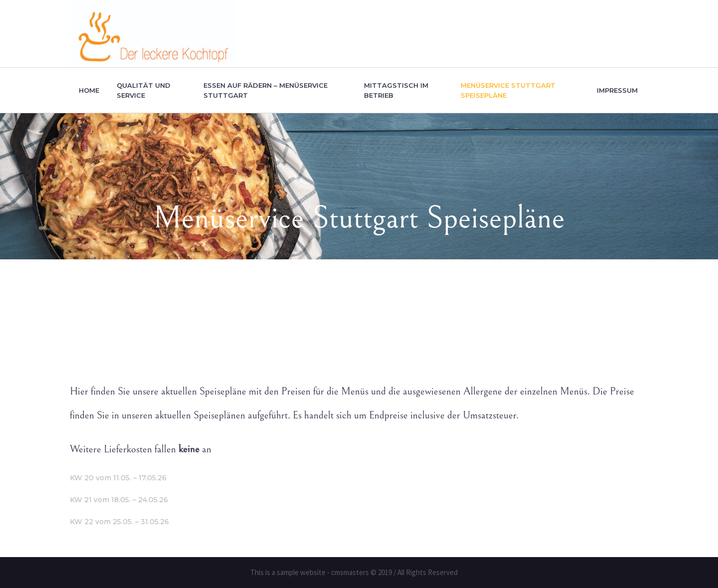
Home (273, 319)
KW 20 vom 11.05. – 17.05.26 (118, 478)
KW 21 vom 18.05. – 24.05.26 (119, 500)
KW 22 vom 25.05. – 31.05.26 (119, 522)
